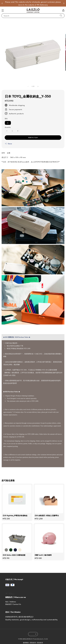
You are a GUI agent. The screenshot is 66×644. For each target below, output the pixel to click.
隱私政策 (33, 643)
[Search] (61, 16)
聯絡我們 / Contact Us (13, 604)
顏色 (6, 119)
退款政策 (40, 643)
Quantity (8, 127)
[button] (3, 11)
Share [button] (8, 144)
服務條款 (26, 643)
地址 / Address (11, 602)
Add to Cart (33, 137)
